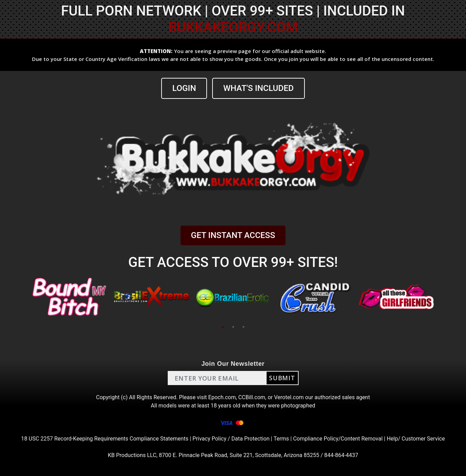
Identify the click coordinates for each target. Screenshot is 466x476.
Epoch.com (222, 397)
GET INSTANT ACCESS (233, 235)
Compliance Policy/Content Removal (338, 439)
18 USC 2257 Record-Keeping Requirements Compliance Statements (105, 439)
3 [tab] (244, 327)
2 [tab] (233, 327)
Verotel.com (289, 397)
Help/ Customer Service (416, 439)
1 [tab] (223, 327)
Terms (281, 439)
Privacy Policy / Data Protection (231, 439)
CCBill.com (252, 397)
